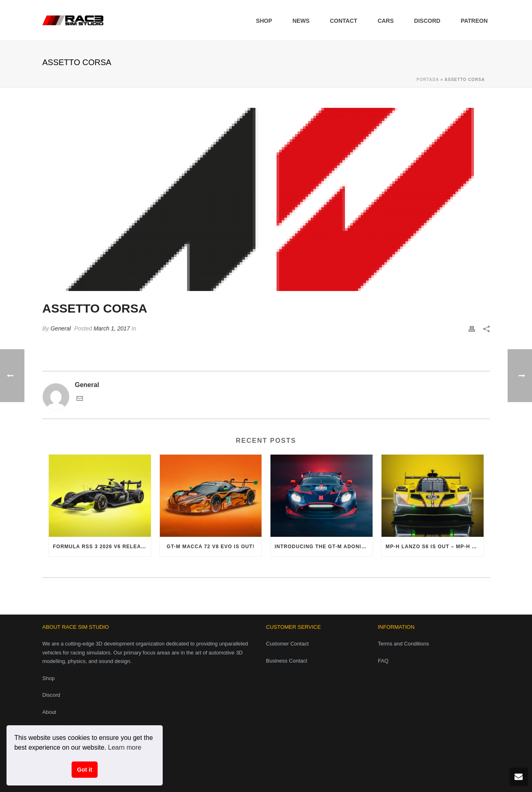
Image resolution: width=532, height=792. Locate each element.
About (49, 712)
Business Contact (287, 661)
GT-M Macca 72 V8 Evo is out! (211, 547)
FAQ (383, 661)
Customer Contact (287, 644)
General (61, 328)
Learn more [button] (125, 747)
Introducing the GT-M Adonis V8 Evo (324, 547)
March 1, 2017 (112, 328)
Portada (428, 80)
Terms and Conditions (403, 644)
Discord (427, 21)
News (301, 21)
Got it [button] (85, 770)
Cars (386, 21)
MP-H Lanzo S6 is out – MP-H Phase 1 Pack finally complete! (435, 547)
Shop (264, 21)
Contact (343, 21)
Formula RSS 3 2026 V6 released (102, 547)
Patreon (474, 21)
